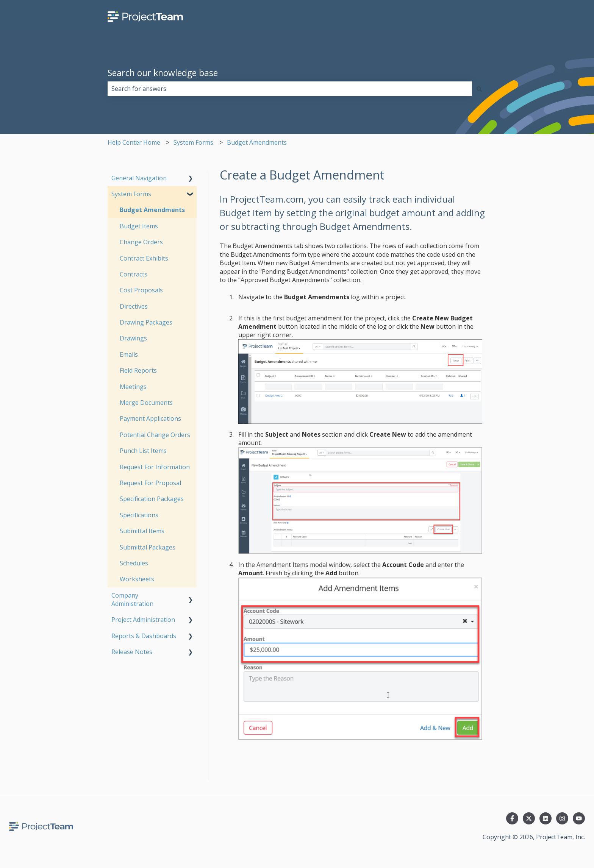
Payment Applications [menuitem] (150, 418)
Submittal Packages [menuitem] (148, 547)
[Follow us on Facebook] (512, 818)
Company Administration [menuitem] (132, 599)
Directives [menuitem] (134, 306)
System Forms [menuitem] (131, 194)
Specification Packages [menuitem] (152, 499)
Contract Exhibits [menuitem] (144, 258)
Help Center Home (134, 142)
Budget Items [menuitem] (139, 226)
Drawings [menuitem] (133, 338)
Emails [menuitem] (129, 354)
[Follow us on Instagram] (562, 818)
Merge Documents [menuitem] (146, 403)
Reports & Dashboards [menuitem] (144, 636)
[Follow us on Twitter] (529, 818)
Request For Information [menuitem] (155, 467)
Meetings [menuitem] (133, 387)
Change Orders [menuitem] (141, 242)
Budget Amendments (257, 142)
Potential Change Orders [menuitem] (155, 435)
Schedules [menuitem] (134, 563)
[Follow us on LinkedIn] (546, 818)
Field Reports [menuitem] (138, 370)
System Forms (193, 142)
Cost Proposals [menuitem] (141, 290)
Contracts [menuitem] (134, 274)
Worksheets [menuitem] (137, 579)
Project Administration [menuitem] (143, 620)
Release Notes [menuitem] (132, 652)
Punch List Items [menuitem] (143, 451)
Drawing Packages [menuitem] (146, 322)
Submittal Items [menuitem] (142, 531)
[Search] (479, 89)
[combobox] (290, 89)
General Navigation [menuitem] (139, 178)
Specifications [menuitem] (139, 515)
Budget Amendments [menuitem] (152, 210)
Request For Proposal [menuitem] (150, 483)
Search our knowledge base (163, 73)
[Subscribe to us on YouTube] (579, 818)
